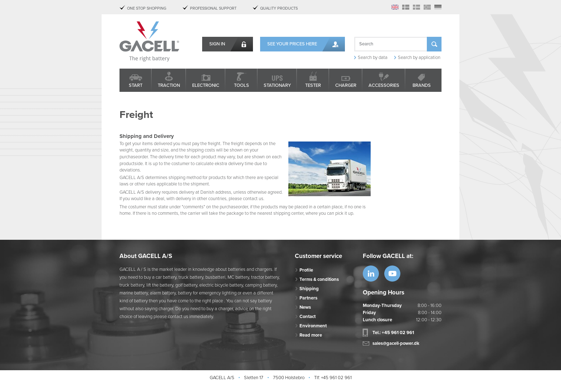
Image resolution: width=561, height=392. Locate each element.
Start (136, 85)
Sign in (217, 44)
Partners (308, 298)
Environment (313, 326)
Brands (422, 85)
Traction (169, 85)
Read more (311, 335)
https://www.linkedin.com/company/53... (371, 274)
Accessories (384, 85)
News (305, 307)
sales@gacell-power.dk (396, 343)
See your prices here (292, 44)
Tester (313, 85)
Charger (346, 85)
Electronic (206, 85)
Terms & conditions (319, 279)
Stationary (277, 85)
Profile (306, 270)
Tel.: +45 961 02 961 (393, 333)
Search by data (373, 58)
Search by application (419, 58)
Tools (242, 85)
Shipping (309, 289)
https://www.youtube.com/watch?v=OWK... (392, 274)
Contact (308, 317)
